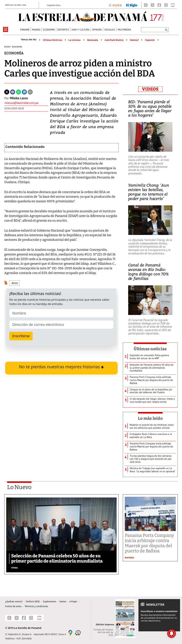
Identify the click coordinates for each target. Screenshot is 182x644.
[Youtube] (173, 5)
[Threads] (146, 5)
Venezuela (93, 40)
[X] (152, 5)
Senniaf (134, 40)
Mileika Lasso (19, 98)
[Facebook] (159, 5)
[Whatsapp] (18, 92)
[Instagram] (166, 5)
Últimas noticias (150, 349)
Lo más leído (150, 418)
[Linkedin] (24, 92)
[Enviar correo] (26, 103)
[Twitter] (7, 92)
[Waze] (78, 633)
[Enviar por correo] (30, 92)
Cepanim (150, 40)
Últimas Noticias (53, 40)
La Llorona (74, 40)
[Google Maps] (70, 633)
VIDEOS (150, 89)
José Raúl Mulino (114, 40)
